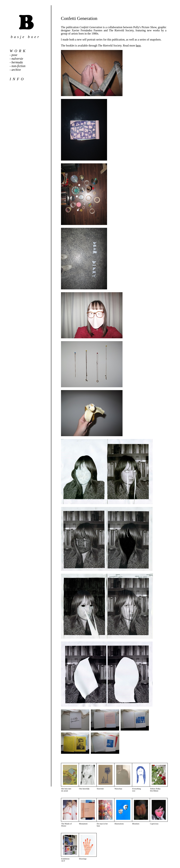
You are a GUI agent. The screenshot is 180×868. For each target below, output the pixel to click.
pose (15, 55)
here (138, 46)
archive (16, 70)
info (17, 79)
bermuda (17, 62)
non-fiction (19, 66)
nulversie (17, 59)
